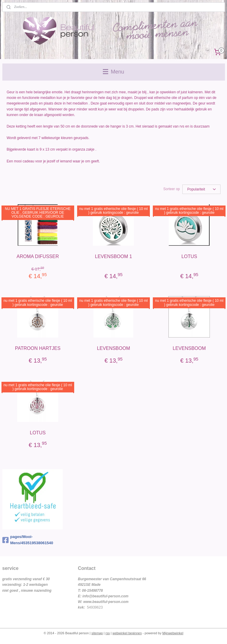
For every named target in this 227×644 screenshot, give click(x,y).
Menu (113, 72)
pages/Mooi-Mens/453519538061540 (28, 540)
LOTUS (189, 256)
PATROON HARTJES (38, 348)
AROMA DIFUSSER (38, 256)
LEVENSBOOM (113, 348)
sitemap (97, 633)
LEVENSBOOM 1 (113, 256)
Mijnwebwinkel (173, 633)
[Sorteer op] (201, 189)
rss (108, 633)
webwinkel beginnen (127, 633)
